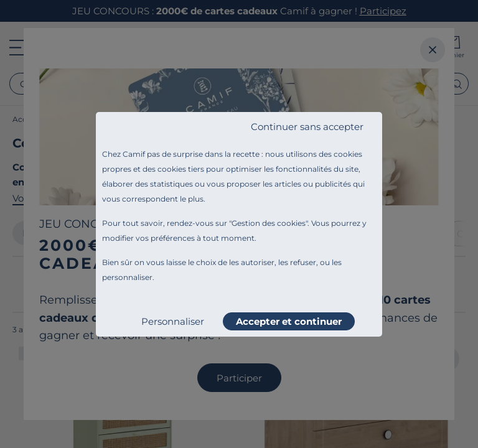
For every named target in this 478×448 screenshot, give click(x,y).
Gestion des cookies (269, 223)
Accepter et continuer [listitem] (289, 321)
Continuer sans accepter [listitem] (307, 127)
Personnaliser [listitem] (173, 321)
